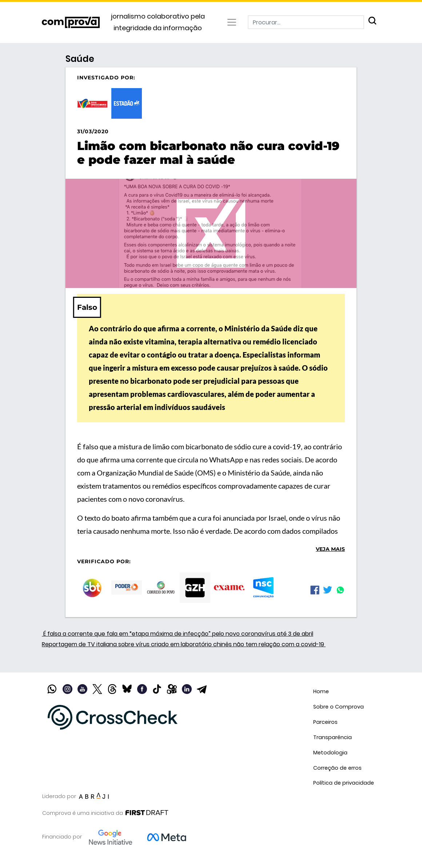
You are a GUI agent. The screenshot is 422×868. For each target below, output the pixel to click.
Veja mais (330, 549)
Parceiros (325, 722)
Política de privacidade (344, 783)
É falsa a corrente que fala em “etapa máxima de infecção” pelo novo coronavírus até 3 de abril (178, 634)
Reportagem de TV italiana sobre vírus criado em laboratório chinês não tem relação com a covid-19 (184, 644)
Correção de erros (337, 768)
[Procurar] (306, 22)
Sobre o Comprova (339, 707)
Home (321, 691)
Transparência (333, 737)
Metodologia (330, 753)
